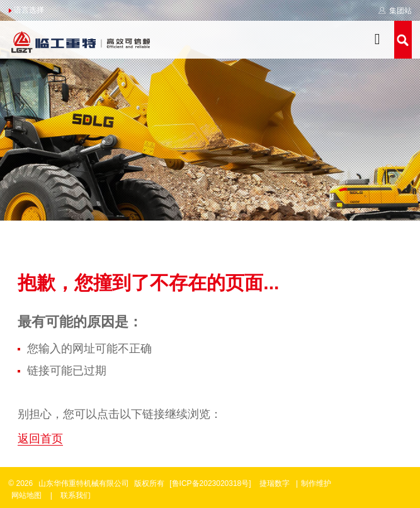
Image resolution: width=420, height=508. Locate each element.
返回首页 (40, 439)
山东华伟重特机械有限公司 (84, 483)
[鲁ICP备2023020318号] (211, 483)
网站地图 (26, 495)
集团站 (395, 11)
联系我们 (76, 495)
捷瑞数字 (275, 483)
